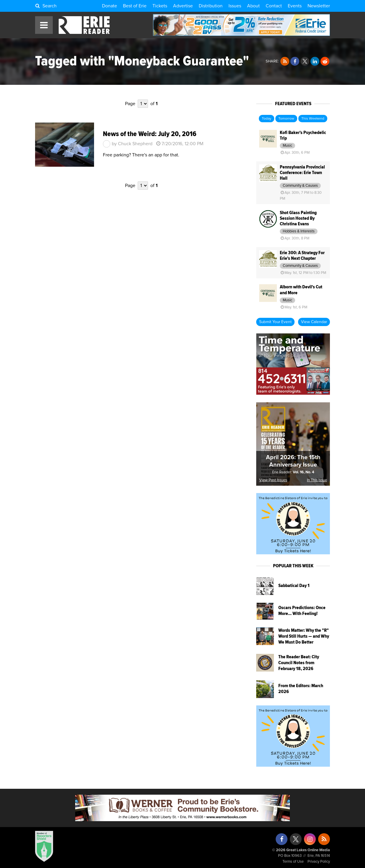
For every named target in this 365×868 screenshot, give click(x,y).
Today (267, 119)
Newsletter (319, 6)
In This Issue (317, 480)
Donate (110, 6)
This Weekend (313, 119)
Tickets (160, 6)
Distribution (211, 6)
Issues (235, 6)
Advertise (183, 6)
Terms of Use (293, 862)
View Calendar (314, 322)
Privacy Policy (319, 862)
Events (295, 6)
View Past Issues (273, 480)
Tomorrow (286, 119)
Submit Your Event (275, 322)
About (253, 6)
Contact (274, 6)
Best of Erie (135, 6)
